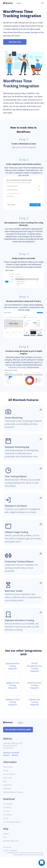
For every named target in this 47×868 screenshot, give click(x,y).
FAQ (5, 848)
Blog (5, 792)
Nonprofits (7, 799)
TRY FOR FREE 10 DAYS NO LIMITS (19, 740)
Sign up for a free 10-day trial (24, 147)
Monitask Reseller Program (14, 803)
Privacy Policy (8, 858)
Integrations (8, 796)
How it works (8, 778)
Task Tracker (8, 788)
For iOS (6, 829)
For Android (8, 826)
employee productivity (27, 372)
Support (6, 844)
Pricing (6, 781)
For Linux (7, 822)
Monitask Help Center (12, 852)
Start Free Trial (15, 42)
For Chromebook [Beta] (12, 833)
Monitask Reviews (7, 765)
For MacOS (7, 818)
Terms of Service (10, 785)
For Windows (8, 815)
